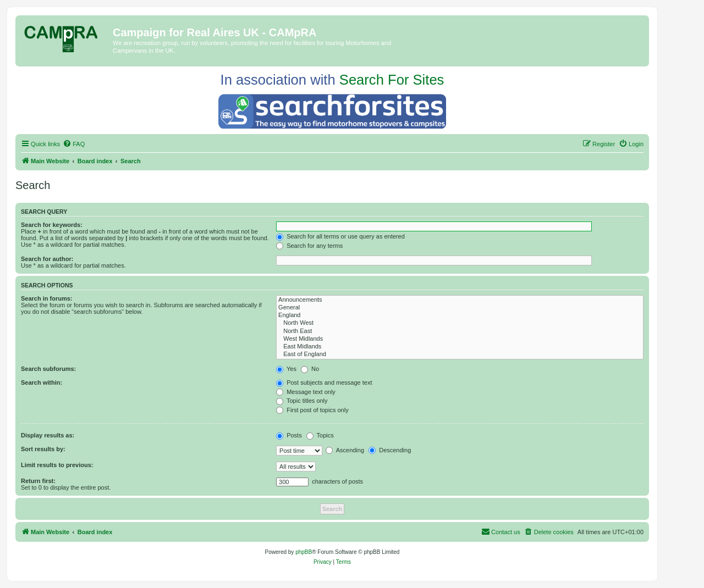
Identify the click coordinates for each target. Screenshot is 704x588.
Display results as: (48, 435)
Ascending (345, 450)
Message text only (306, 392)
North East (460, 331)
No (310, 369)
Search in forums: (47, 298)
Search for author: (47, 259)
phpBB (304, 552)
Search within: (42, 382)
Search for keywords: (52, 225)
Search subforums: (48, 369)
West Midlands (460, 339)
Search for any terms (309, 246)
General (460, 308)
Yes (286, 369)
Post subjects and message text (324, 382)
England (460, 315)
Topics (320, 435)
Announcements (460, 300)
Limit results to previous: (57, 465)
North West (460, 323)
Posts (289, 435)
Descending (390, 450)
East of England (460, 354)
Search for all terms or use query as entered (340, 236)
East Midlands (460, 347)
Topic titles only (302, 401)
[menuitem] (74, 144)
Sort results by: (43, 449)
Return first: (38, 481)
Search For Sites (392, 80)
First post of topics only (312, 410)
